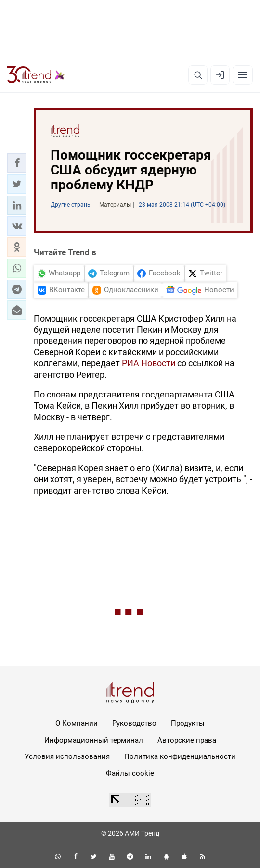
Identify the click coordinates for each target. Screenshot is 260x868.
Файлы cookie (130, 773)
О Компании (77, 723)
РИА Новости (149, 363)
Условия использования (67, 756)
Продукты (188, 723)
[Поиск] (198, 75)
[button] (17, 163)
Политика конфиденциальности (180, 756)
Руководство (134, 723)
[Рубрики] (243, 75)
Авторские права (187, 740)
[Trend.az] (36, 75)
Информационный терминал (94, 740)
